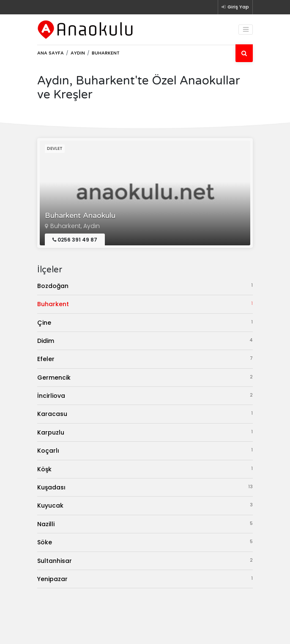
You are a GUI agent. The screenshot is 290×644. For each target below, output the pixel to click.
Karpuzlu (145, 432)
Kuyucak (145, 505)
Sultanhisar (145, 561)
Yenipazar (145, 579)
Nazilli (145, 524)
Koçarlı (145, 450)
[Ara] (244, 53)
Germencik (145, 377)
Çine (145, 322)
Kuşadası (145, 487)
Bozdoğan (145, 286)
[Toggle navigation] (246, 30)
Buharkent (145, 304)
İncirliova (145, 395)
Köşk (145, 469)
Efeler (145, 359)
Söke (145, 542)
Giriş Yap (235, 7)
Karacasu (145, 414)
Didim (145, 341)
